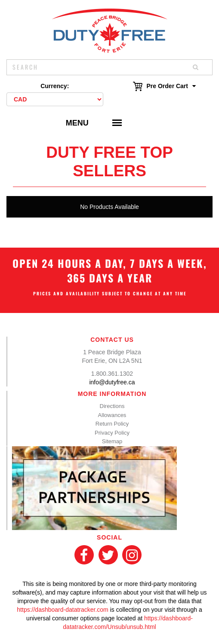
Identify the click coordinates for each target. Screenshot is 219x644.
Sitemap (112, 441)
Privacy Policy (112, 433)
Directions (112, 406)
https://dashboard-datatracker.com (62, 610)
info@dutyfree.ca (112, 382)
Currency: (55, 86)
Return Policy (112, 424)
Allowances (112, 415)
